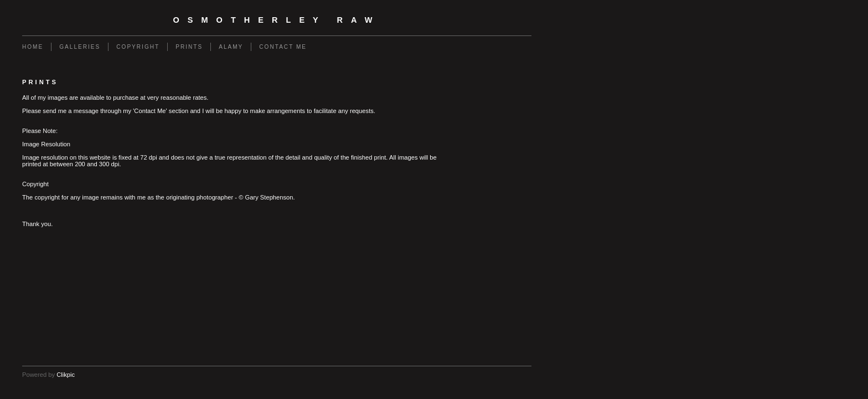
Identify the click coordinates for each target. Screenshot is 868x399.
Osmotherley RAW (277, 20)
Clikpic (66, 375)
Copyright (138, 47)
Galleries (80, 47)
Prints (189, 47)
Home (33, 47)
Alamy (231, 47)
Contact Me (283, 47)
